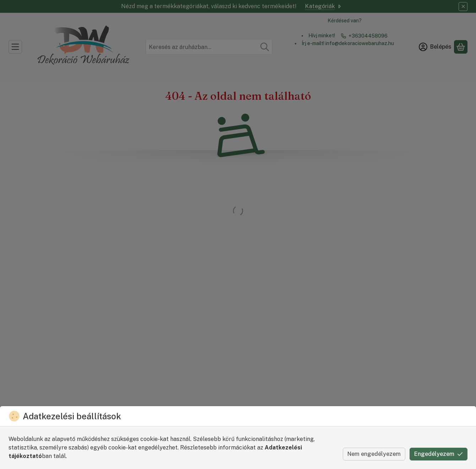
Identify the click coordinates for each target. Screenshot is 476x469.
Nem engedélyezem (374, 454)
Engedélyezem (439, 454)
